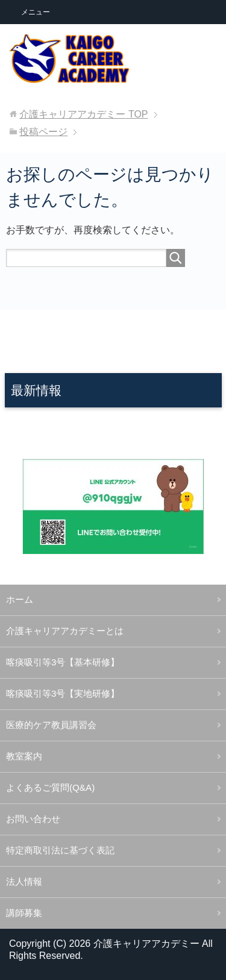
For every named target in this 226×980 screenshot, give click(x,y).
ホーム (20, 599)
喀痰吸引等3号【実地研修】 (63, 693)
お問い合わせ (33, 819)
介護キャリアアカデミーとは (65, 631)
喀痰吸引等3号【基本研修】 (63, 662)
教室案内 (24, 756)
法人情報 (24, 881)
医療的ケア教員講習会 (51, 725)
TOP (83, 114)
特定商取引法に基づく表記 (60, 850)
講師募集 (24, 913)
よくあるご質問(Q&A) (50, 787)
